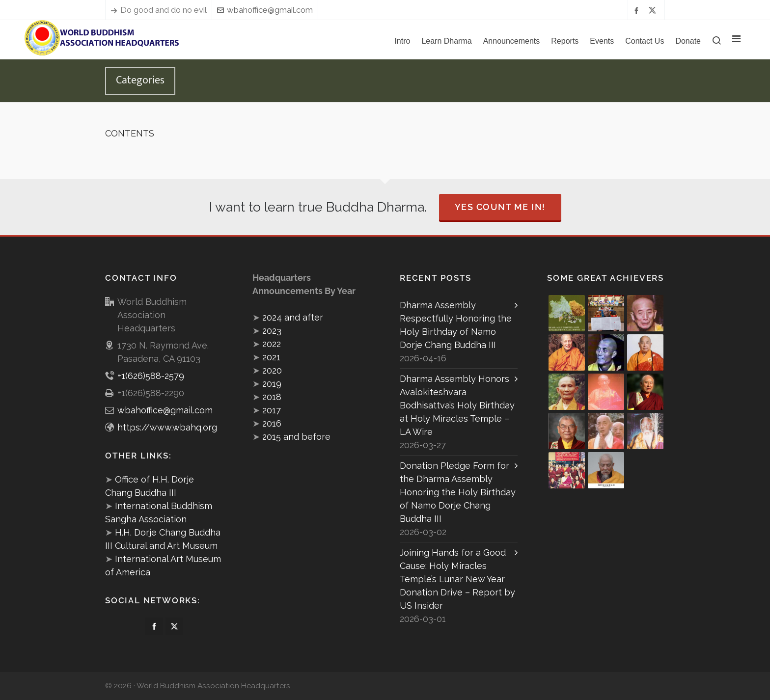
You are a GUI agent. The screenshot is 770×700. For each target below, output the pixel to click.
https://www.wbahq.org (167, 427)
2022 (272, 344)
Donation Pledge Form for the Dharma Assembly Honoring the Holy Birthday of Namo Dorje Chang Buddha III (458, 492)
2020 (272, 370)
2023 (272, 331)
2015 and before (296, 437)
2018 (272, 397)
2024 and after (293, 317)
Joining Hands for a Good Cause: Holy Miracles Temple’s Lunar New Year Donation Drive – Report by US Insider (457, 579)
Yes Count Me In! (500, 207)
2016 (272, 423)
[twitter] (654, 10)
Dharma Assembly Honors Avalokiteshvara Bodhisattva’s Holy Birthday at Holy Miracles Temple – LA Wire (457, 405)
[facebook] (638, 10)
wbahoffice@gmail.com (265, 10)
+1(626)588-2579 (151, 376)
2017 (272, 410)
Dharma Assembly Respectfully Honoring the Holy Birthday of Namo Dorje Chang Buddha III (456, 325)
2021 (271, 357)
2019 (272, 384)
